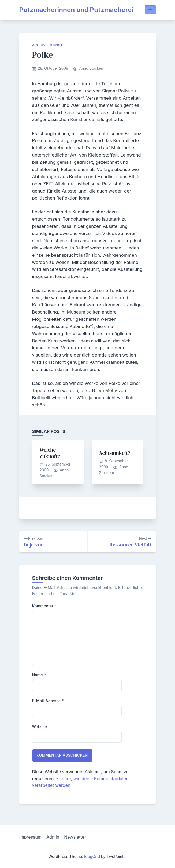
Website (40, 727)
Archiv (39, 45)
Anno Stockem (92, 68)
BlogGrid (92, 856)
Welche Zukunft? (50, 453)
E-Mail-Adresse (48, 701)
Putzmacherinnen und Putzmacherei (76, 10)
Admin (53, 837)
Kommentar (44, 606)
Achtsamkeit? (115, 453)
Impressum (31, 837)
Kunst (56, 45)
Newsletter (75, 837)
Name (39, 675)
